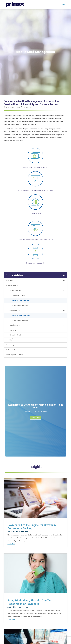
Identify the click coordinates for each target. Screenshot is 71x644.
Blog (19, 531)
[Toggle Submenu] (64, 275)
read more (11, 544)
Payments (25, 531)
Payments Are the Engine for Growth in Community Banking (32, 527)
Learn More (35, 418)
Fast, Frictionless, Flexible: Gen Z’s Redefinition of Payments (29, 602)
